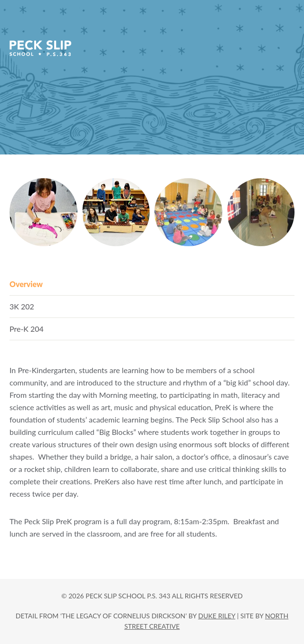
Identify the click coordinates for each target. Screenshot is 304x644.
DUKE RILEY (217, 616)
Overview (26, 284)
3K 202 (22, 306)
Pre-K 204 (27, 329)
